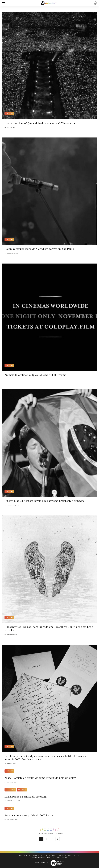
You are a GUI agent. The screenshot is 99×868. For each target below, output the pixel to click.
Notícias (9, 114)
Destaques (10, 790)
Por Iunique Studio (59, 858)
